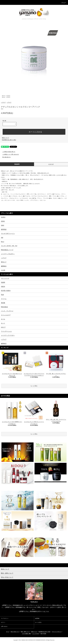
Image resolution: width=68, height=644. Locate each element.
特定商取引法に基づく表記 (9, 140)
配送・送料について (25, 632)
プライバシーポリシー (57, 632)
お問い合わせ (4, 626)
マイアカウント (5, 618)
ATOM (45, 634)
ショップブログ (36, 634)
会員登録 (37, 618)
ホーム (3, 96)
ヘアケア (8, 96)
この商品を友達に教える (8, 152)
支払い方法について (15, 632)
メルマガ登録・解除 (26, 634)
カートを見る (38, 622)
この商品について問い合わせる (9, 154)
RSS (42, 634)
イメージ (51, 164)
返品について (5, 138)
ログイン (3, 622)
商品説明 (17, 164)
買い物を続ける (5, 157)
